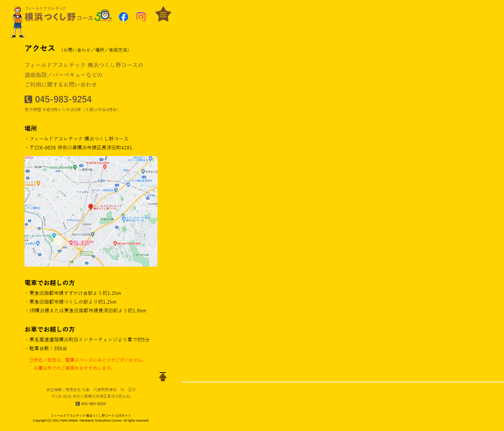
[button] (91, 14)
